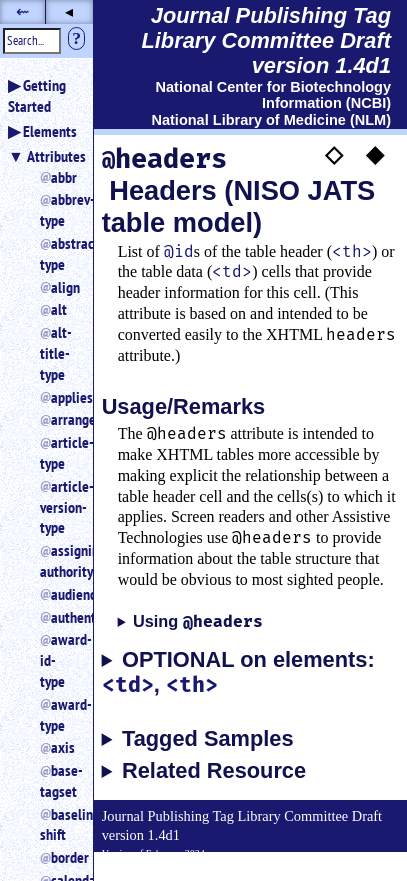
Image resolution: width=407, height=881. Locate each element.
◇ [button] (334, 153)
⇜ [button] (22, 11)
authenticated (64, 617)
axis (63, 747)
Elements (50, 131)
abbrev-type (58, 209)
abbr (64, 177)
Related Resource (214, 771)
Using (198, 621)
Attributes (56, 156)
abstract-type (58, 253)
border (64, 857)
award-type (58, 714)
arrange (64, 419)
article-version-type (58, 507)
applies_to (64, 397)
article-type (58, 452)
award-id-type (58, 660)
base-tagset (58, 780)
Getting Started (37, 95)
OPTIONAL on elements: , (238, 673)
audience (64, 594)
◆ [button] (375, 153)
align (64, 287)
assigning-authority (58, 560)
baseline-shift (58, 824)
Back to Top (352, 869)
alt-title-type (56, 353)
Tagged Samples (208, 739)
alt (59, 309)
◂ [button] (69, 11)
